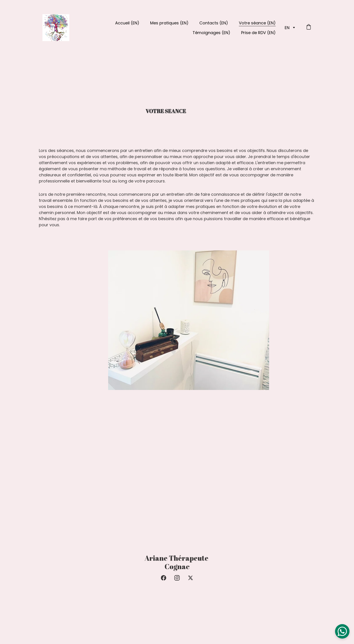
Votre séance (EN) (257, 23)
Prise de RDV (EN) (258, 33)
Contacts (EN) (214, 23)
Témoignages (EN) (211, 33)
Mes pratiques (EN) (169, 23)
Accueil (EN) (127, 23)
